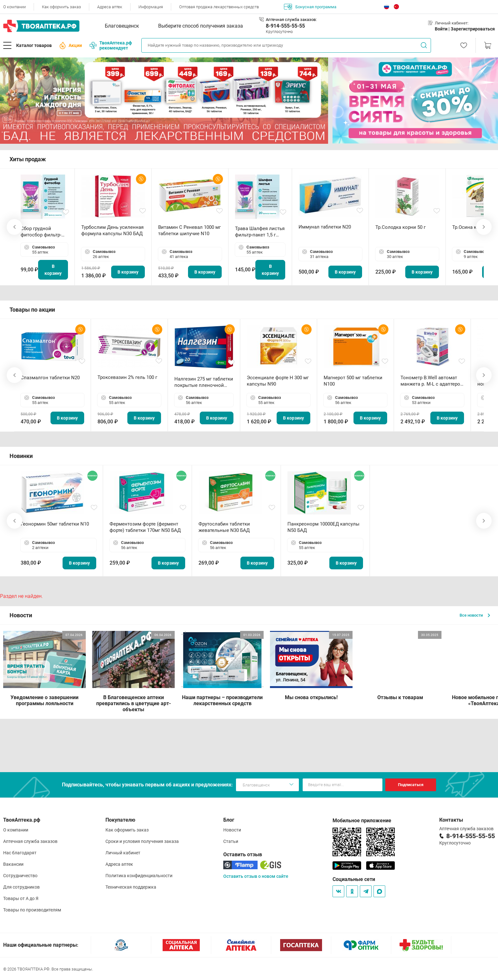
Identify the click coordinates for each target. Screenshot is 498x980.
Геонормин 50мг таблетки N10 (55, 524)
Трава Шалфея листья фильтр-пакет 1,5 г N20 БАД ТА (260, 232)
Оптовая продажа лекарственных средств (219, 7)
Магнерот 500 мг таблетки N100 (353, 381)
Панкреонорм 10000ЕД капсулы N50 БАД (323, 527)
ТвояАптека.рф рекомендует (111, 45)
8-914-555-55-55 (285, 26)
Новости (232, 830)
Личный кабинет (123, 853)
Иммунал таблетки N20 (325, 227)
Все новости (475, 615)
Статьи (231, 841)
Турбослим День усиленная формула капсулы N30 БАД (112, 230)
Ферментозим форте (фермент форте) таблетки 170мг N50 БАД (145, 527)
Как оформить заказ (61, 7)
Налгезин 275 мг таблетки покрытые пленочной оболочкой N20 (204, 382)
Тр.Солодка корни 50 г (400, 227)
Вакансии (13, 864)
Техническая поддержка (131, 887)
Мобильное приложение (362, 821)
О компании (14, 7)
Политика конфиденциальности (139, 876)
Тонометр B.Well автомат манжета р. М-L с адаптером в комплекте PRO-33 (432, 381)
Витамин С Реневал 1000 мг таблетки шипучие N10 (189, 230)
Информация (151, 7)
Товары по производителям (32, 910)
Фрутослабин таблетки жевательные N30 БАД (224, 527)
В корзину (53, 270)
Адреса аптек (110, 7)
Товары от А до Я (21, 898)
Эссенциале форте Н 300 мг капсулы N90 (278, 381)
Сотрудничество (20, 876)
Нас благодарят (20, 853)
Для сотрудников (21, 887)
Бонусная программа (310, 7)
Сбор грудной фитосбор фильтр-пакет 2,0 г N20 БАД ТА (43, 232)
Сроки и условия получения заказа (142, 841)
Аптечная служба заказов (30, 841)
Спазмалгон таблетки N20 (50, 378)
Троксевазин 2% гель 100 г (127, 377)
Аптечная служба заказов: (291, 20)
